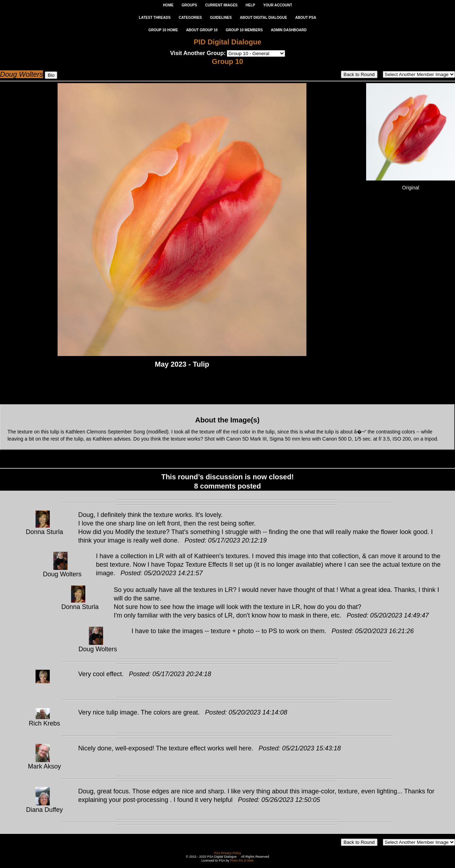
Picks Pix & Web (242, 861)
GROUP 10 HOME (163, 30)
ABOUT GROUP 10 (202, 30)
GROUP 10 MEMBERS (244, 30)
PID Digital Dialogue (227, 42)
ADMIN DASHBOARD (289, 30)
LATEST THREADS (155, 18)
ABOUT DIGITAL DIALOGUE (264, 18)
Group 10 (227, 61)
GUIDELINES (221, 18)
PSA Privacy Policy (227, 853)
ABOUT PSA (306, 18)
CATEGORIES (190, 18)
